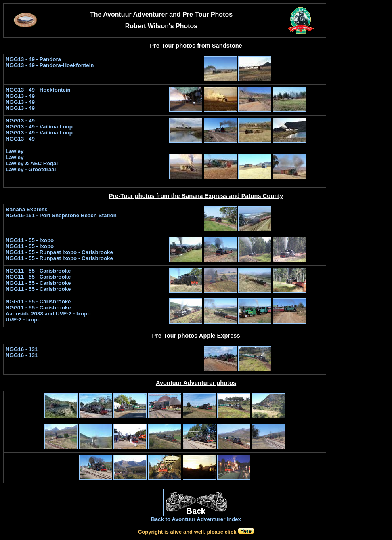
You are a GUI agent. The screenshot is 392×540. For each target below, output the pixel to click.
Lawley (15, 151)
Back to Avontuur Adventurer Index (196, 519)
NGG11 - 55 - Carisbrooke (38, 308)
